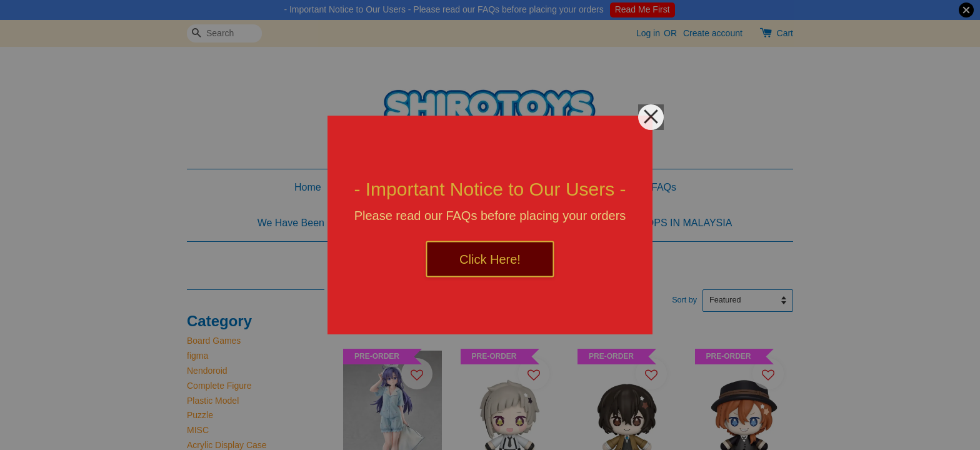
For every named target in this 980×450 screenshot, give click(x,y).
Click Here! (490, 259)
